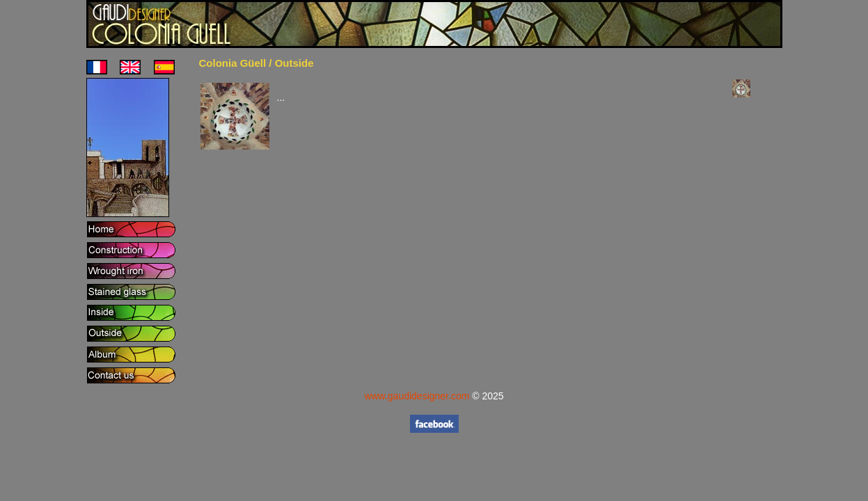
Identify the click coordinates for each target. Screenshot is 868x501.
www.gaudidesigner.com (417, 396)
